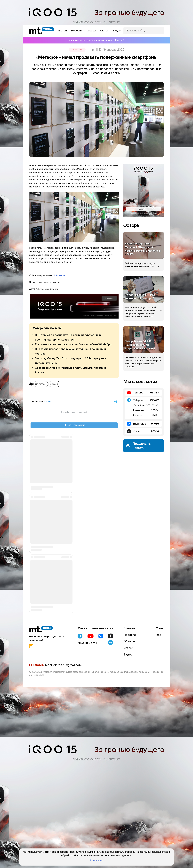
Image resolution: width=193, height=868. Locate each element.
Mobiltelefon (60, 275)
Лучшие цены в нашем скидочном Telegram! (96, 40)
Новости (77, 50)
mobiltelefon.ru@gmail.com (63, 665)
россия (54, 384)
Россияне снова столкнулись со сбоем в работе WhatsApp (73, 344)
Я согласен (97, 861)
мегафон (41, 384)
